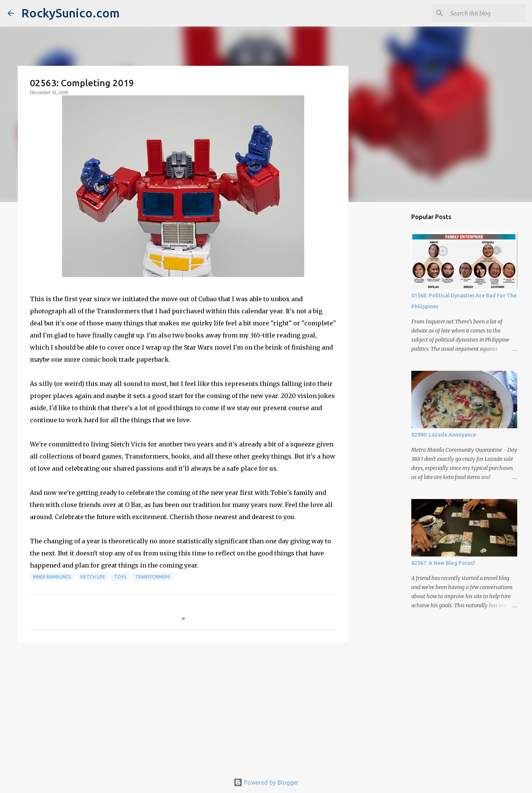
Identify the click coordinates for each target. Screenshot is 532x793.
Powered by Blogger (266, 782)
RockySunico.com (70, 13)
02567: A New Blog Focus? (443, 563)
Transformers (153, 577)
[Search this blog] (486, 13)
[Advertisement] (183, 707)
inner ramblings (52, 577)
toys (120, 577)
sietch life (93, 577)
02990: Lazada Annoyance (444, 435)
